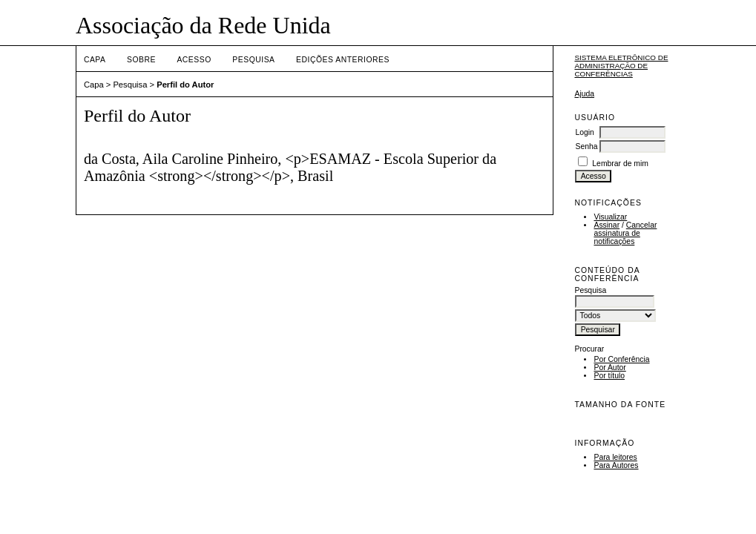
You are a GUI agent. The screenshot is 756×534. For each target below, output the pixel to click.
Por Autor (609, 367)
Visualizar (610, 217)
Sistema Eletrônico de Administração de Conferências (621, 66)
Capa (95, 60)
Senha (586, 146)
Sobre (141, 60)
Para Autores (616, 465)
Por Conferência (621, 359)
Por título (609, 376)
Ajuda (584, 94)
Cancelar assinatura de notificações (625, 233)
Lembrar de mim (620, 164)
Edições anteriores (343, 60)
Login (584, 132)
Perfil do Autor (185, 85)
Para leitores (615, 457)
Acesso (194, 60)
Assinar (607, 225)
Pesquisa (253, 60)
